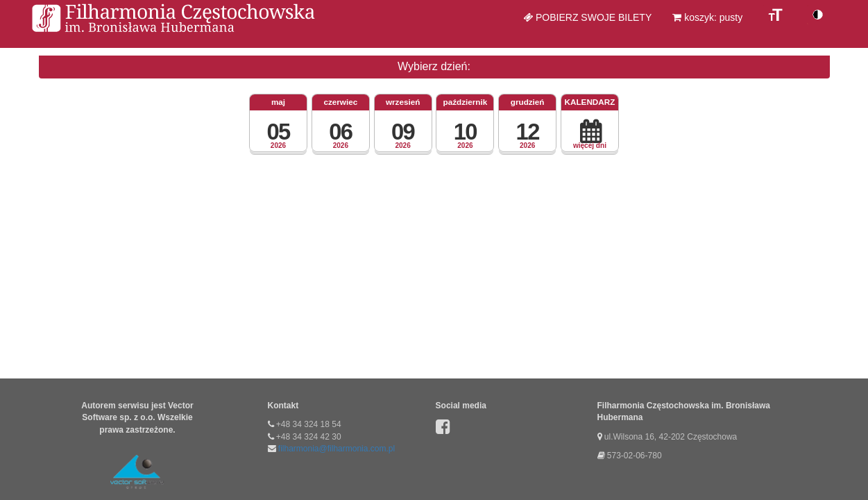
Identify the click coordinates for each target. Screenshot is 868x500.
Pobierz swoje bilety (587, 17)
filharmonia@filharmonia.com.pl (337, 449)
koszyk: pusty (707, 17)
